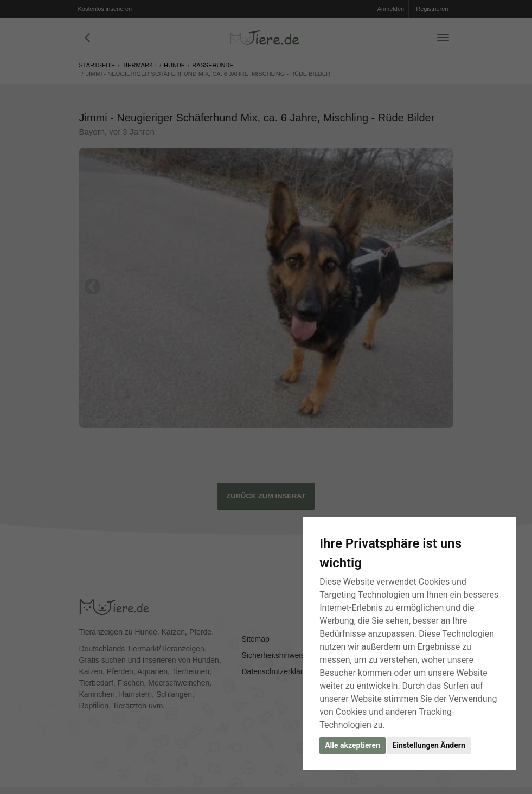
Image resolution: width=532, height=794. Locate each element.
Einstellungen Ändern (428, 745)
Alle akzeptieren (352, 745)
